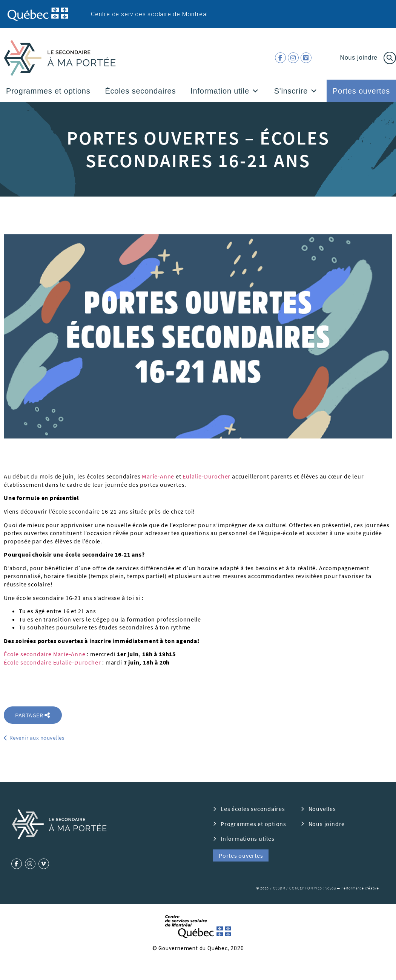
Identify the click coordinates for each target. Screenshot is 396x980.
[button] (256, 91)
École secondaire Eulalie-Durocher (52, 662)
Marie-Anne (158, 476)
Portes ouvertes (361, 91)
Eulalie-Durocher (206, 476)
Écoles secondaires (140, 91)
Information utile (225, 91)
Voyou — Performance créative (352, 888)
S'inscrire (296, 91)
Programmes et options (48, 91)
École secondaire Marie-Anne (45, 654)
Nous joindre (359, 58)
